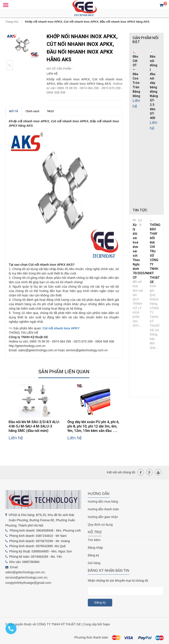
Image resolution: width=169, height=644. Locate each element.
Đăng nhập (95, 548)
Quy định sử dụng (100, 525)
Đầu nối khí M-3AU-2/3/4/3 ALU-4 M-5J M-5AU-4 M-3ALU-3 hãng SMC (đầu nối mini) (34, 426)
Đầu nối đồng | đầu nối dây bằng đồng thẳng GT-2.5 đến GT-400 (154, 87)
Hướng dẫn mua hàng (103, 501)
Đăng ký (93, 555)
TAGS (50, 111)
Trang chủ (12, 22)
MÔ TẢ (14, 111)
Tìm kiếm (94, 540)
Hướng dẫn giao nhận (103, 517)
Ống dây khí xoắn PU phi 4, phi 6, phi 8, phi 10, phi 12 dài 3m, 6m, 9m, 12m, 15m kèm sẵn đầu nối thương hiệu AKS (93, 428)
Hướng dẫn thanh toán (103, 509)
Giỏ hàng (94, 563)
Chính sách (32, 111)
